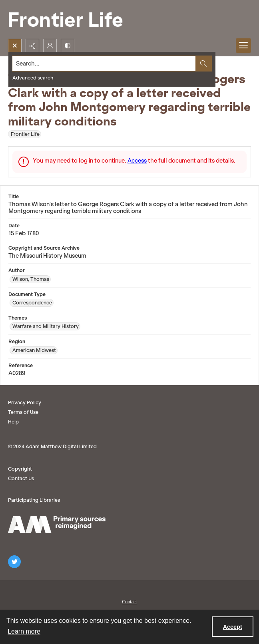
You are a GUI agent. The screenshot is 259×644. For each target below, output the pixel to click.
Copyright (20, 469)
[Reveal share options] (32, 46)
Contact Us (21, 478)
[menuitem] (129, 601)
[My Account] (50, 46)
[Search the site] (104, 64)
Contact (129, 602)
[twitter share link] (14, 562)
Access (137, 161)
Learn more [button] (24, 631)
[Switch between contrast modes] (68, 46)
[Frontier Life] (72, 19)
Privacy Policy (25, 402)
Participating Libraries (34, 500)
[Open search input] (15, 46)
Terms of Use (23, 412)
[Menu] (243, 46)
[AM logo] (57, 525)
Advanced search (33, 78)
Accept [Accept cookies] (233, 627)
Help (13, 422)
